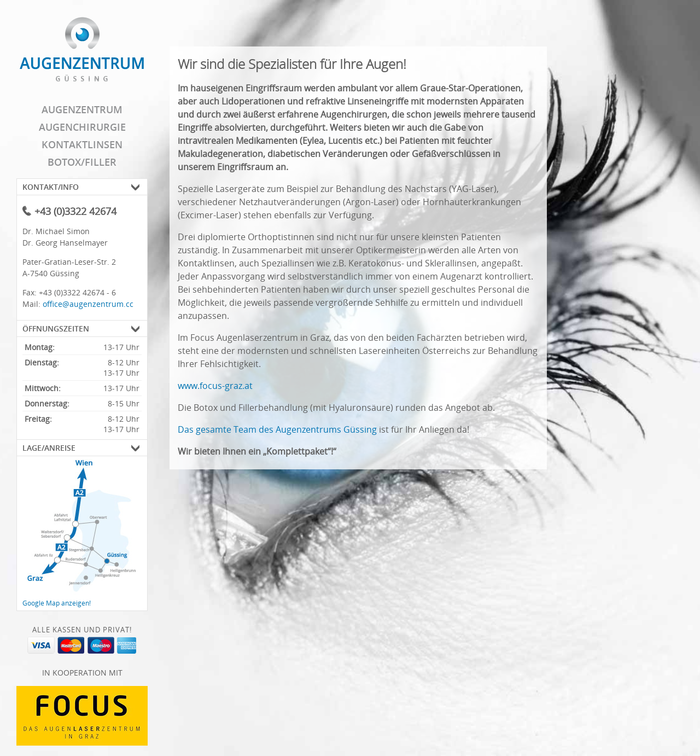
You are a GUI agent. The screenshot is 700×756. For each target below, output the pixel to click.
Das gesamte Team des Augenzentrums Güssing (277, 429)
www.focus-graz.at (215, 386)
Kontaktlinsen (82, 144)
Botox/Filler (82, 162)
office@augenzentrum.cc (88, 304)
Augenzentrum (82, 109)
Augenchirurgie (82, 127)
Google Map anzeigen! (57, 603)
